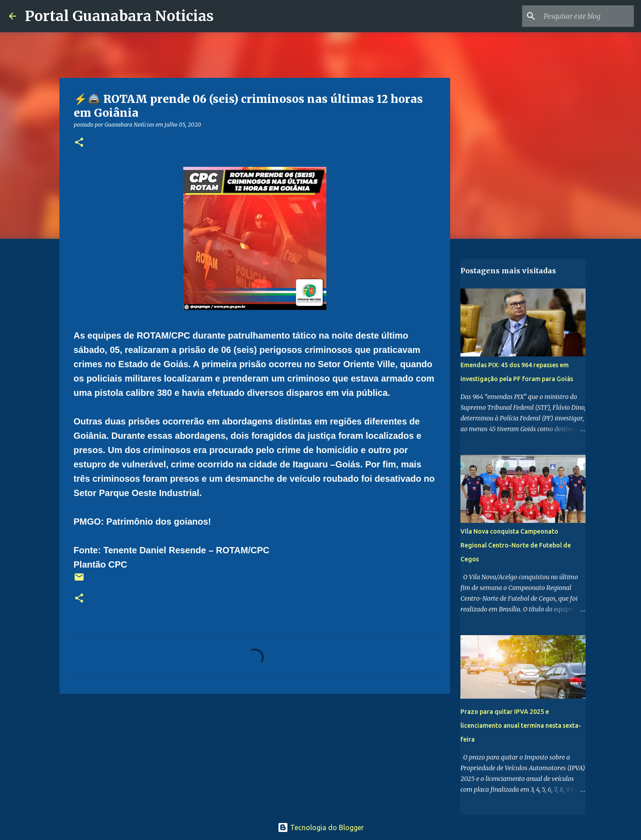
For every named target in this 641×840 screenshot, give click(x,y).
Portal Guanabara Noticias (119, 16)
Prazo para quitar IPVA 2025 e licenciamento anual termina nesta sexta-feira (521, 725)
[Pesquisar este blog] (587, 16)
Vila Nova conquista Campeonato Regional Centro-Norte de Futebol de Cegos (516, 545)
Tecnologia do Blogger (321, 827)
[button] (79, 143)
